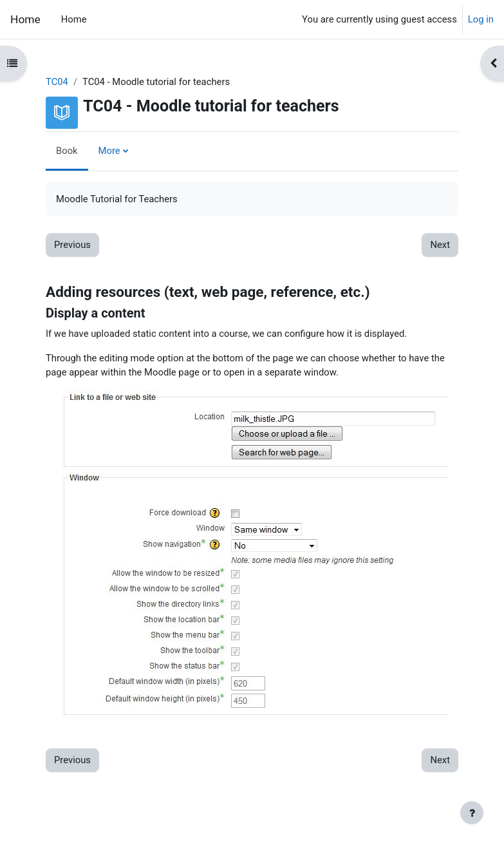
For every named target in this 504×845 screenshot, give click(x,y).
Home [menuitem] (74, 19)
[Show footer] (472, 813)
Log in (481, 19)
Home (25, 19)
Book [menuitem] (67, 151)
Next (440, 245)
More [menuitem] (109, 151)
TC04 (57, 82)
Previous (72, 245)
